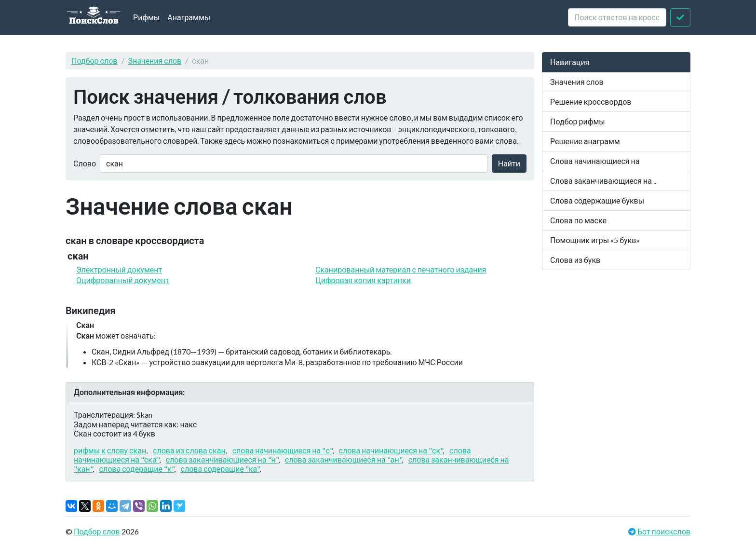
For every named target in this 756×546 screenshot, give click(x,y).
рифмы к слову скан (110, 450)
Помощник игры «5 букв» (595, 240)
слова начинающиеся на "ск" (391, 450)
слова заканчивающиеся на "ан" (343, 459)
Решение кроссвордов (591, 102)
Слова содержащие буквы (597, 200)
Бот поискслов (663, 531)
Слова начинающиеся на (595, 161)
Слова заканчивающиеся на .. (603, 181)
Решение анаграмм (585, 141)
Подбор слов (94, 61)
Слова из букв (575, 260)
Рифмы (146, 17)
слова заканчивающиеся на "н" (222, 459)
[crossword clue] (617, 17)
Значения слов (155, 61)
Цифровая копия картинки (363, 280)
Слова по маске (578, 220)
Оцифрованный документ (123, 280)
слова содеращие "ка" (220, 469)
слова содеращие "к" (137, 469)
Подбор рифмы (578, 121)
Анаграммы (189, 17)
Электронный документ (119, 269)
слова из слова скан (189, 450)
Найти (509, 163)
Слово (85, 163)
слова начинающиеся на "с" (282, 450)
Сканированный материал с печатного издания (401, 269)
